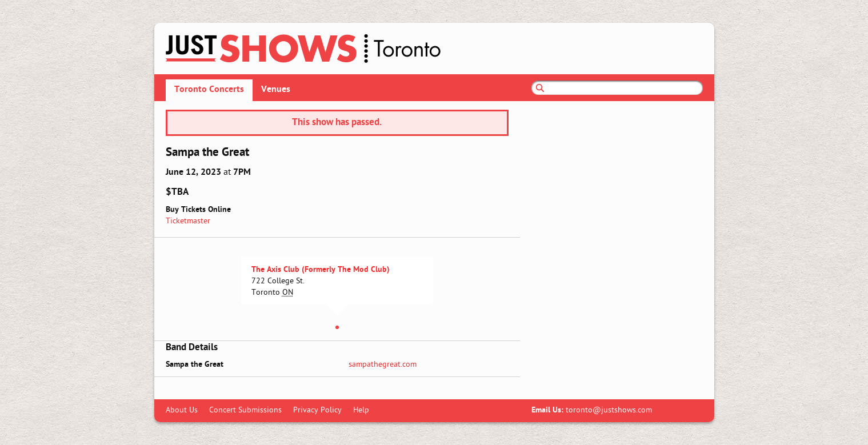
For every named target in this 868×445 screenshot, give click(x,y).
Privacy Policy (317, 410)
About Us (182, 410)
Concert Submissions (245, 410)
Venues (276, 90)
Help (361, 410)
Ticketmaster (188, 221)
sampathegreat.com (383, 365)
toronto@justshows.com (609, 410)
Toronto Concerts (209, 90)
